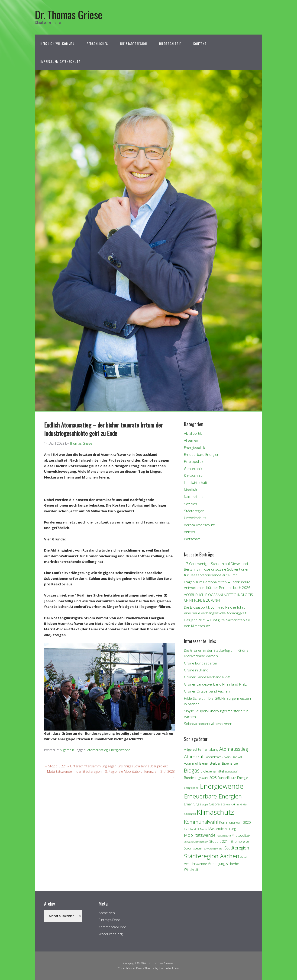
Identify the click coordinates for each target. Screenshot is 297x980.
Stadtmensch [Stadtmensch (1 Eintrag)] (201, 842)
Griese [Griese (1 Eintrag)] (226, 804)
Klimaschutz (193, 476)
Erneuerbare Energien (202, 454)
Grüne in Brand (196, 670)
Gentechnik (193, 469)
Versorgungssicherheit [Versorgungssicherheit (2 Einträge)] (224, 864)
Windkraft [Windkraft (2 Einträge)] (191, 870)
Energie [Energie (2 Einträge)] (243, 778)
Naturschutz (194, 497)
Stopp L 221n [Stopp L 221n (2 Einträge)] (219, 841)
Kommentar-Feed (112, 927)
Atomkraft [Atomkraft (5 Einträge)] (195, 757)
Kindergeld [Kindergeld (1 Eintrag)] (190, 814)
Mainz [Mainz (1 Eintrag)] (204, 829)
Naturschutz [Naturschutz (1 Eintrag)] (224, 836)
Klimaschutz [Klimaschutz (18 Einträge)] (215, 812)
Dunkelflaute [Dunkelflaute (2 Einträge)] (227, 778)
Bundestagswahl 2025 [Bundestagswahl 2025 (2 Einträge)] (200, 778)
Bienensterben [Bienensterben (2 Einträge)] (210, 763)
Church (123, 968)
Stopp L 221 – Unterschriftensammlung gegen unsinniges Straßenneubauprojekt (106, 766)
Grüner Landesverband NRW (207, 677)
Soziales (190, 504)
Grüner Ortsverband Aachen (207, 691)
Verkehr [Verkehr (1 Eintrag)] (244, 857)
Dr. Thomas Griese (69, 14)
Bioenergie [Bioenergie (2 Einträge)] (230, 763)
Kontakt (200, 43)
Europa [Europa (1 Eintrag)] (204, 804)
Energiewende (120, 750)
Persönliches (97, 43)
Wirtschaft (192, 539)
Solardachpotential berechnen (208, 724)
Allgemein (67, 750)
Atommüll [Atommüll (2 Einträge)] (191, 763)
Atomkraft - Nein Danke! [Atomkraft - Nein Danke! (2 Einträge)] (224, 757)
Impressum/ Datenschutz (60, 61)
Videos (189, 532)
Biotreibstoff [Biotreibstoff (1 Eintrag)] (231, 772)
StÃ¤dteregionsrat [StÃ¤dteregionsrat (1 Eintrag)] (214, 849)
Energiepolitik (194, 447)
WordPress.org (111, 934)
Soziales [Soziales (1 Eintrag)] (188, 842)
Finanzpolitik (194, 461)
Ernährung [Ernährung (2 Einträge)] (192, 804)
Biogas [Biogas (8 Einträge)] (192, 770)
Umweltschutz (195, 518)
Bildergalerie (170, 43)
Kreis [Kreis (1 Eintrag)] (187, 829)
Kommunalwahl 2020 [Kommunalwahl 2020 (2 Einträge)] (235, 822)
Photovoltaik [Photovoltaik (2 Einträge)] (241, 835)
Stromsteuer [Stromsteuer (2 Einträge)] (193, 848)
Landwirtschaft (196, 482)
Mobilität (191, 490)
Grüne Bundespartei (200, 663)
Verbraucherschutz (199, 525)
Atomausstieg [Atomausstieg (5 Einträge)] (234, 749)
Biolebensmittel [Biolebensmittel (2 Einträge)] (212, 771)
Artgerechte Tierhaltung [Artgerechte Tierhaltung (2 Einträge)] (201, 749)
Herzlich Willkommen (57, 43)
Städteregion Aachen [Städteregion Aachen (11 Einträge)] (212, 856)
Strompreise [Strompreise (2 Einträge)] (240, 841)
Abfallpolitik (193, 433)
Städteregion (194, 511)
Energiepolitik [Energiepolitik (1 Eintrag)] (192, 788)
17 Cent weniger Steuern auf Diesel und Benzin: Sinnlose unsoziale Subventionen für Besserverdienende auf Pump (217, 569)
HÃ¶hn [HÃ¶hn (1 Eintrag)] (235, 804)
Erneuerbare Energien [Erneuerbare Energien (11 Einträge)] (213, 796)
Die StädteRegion (134, 43)
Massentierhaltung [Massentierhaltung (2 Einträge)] (222, 829)
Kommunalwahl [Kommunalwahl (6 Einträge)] (201, 822)
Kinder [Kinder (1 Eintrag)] (243, 804)
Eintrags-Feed (109, 920)
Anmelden (107, 913)
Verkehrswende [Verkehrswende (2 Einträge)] (195, 864)
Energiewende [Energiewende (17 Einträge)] (222, 786)
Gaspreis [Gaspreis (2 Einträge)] (215, 804)
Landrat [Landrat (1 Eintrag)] (195, 829)
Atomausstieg (97, 750)
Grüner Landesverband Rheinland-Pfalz (215, 684)
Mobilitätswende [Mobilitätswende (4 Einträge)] (200, 835)
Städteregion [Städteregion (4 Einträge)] (237, 848)
